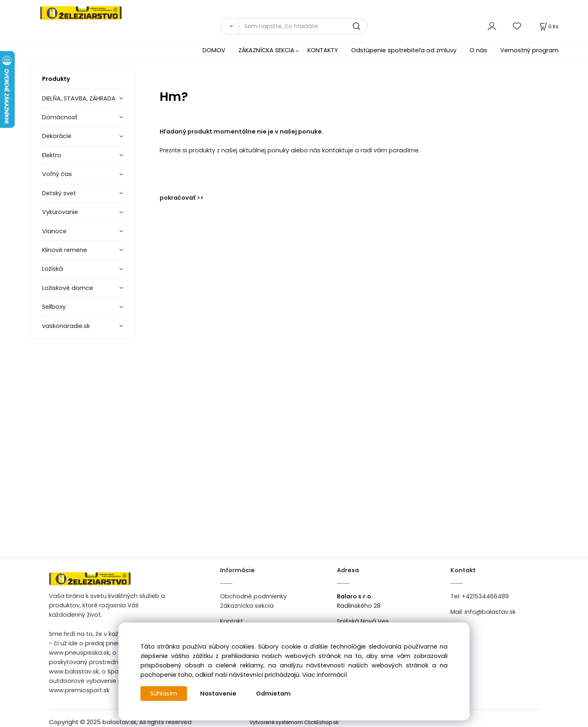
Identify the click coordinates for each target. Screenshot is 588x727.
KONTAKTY (323, 50)
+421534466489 (485, 596)
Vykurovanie (60, 212)
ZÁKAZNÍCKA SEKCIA (266, 50)
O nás (478, 50)
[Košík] (548, 26)
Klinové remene (65, 250)
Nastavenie (218, 694)
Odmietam (273, 694)
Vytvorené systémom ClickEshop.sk (294, 722)
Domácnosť (60, 117)
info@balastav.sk (490, 612)
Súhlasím (164, 694)
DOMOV (214, 50)
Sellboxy (54, 307)
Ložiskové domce (68, 288)
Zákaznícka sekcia (247, 606)
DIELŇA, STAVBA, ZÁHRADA (79, 98)
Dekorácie (57, 136)
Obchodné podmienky (253, 596)
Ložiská (52, 269)
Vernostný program (529, 50)
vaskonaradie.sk (66, 326)
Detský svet (59, 193)
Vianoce (54, 231)
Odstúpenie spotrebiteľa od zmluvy (404, 50)
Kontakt (232, 621)
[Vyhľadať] (230, 26)
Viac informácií (325, 675)
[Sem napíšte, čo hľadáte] (303, 26)
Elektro (52, 155)
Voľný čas (57, 174)
